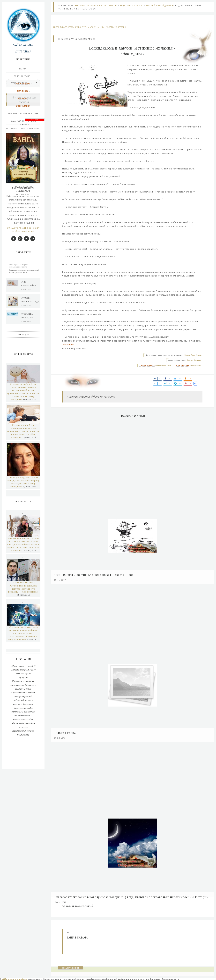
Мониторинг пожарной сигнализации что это (19, 389)
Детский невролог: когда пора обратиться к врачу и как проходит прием (30, 423)
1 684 (94, 39)
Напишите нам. (195, 366)
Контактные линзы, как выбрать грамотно (28, 439)
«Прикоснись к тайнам (14, 978)
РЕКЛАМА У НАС (24, 195)
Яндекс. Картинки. (194, 361)
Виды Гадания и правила (24, 121)
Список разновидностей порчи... (24, 129)
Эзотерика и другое (24, 158)
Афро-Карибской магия (24, 151)
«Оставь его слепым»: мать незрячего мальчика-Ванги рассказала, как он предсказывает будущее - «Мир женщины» (23, 756)
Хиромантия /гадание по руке (24, 114)
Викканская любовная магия (24, 143)
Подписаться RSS (24, 187)
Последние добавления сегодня (24, 180)
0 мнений (83, 39)
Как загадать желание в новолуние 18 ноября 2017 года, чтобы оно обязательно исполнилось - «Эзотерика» (132, 896)
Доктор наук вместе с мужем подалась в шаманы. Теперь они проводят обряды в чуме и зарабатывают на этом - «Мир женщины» (24, 667)
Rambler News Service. (193, 355)
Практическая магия (24, 136)
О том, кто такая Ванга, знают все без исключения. (24, 353)
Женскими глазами (85, 6)
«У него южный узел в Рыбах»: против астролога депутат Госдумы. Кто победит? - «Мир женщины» (24, 710)
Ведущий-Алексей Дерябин (160, 6)
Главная (24, 69)
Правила (24, 173)
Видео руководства (108, 6)
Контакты (24, 165)
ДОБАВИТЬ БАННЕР (71, 967)
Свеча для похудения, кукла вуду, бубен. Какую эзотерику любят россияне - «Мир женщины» (24, 605)
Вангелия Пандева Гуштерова (24, 313)
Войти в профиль (23, 76)
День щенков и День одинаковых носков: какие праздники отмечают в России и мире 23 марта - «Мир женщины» (24, 554)
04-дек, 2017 (67, 39)
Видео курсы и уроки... (132, 6)
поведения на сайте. (163, 366)
